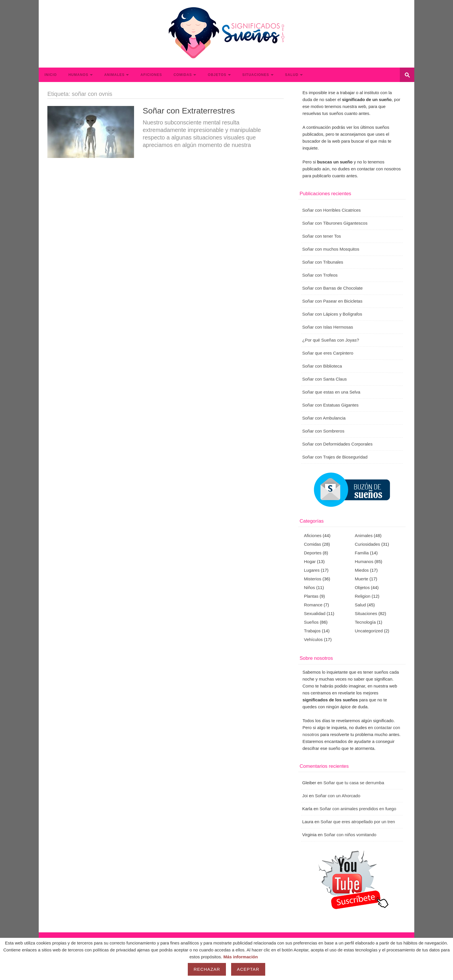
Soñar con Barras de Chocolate (332, 288)
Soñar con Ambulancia (324, 418)
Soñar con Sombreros (323, 431)
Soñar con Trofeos (320, 275)
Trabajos (312, 631)
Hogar (310, 561)
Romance (313, 605)
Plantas (311, 596)
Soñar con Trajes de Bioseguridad (335, 457)
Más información (241, 957)
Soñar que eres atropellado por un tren (358, 822)
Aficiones (151, 75)
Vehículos (313, 639)
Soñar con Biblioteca (322, 366)
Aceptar (248, 969)
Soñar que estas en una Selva (331, 392)
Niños (309, 587)
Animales (115, 75)
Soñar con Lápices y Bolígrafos (332, 314)
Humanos (78, 75)
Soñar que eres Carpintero (328, 353)
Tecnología (365, 622)
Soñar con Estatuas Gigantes (330, 405)
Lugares (312, 570)
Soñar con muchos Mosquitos (331, 249)
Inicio (51, 75)
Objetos (217, 75)
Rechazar (207, 969)
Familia (362, 553)
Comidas (183, 75)
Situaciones (256, 75)
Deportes (313, 553)
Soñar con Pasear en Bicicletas (332, 301)
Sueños (311, 622)
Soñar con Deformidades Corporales (337, 444)
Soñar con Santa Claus (324, 379)
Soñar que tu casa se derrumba (354, 783)
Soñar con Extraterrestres (189, 111)
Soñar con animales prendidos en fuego (358, 809)
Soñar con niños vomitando (350, 835)
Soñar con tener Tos (322, 236)
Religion (363, 596)
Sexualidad (315, 613)
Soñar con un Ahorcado (338, 796)
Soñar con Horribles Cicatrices (332, 210)
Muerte (362, 579)
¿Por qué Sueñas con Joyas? (331, 340)
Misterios (313, 579)
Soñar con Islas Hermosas (328, 327)
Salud (292, 75)
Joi (305, 796)
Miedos (362, 570)
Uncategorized (369, 631)
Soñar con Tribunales (323, 262)
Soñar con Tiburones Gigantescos (335, 223)
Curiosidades (367, 544)
